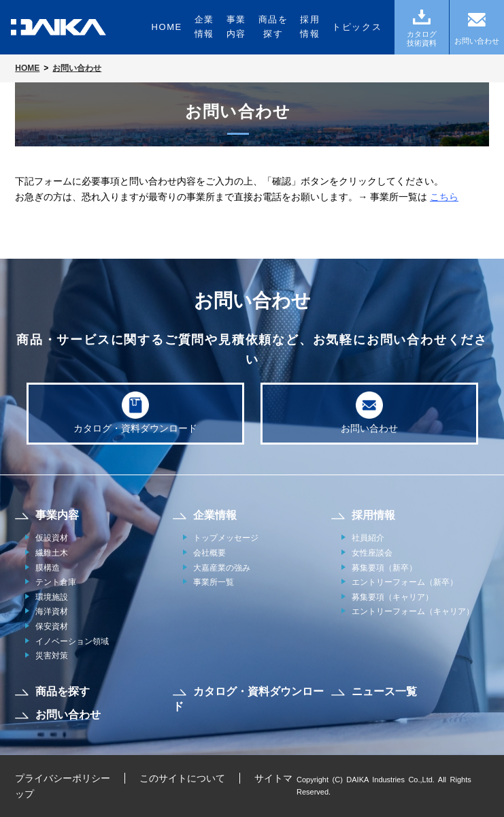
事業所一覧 (214, 582)
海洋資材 (52, 611)
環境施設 (52, 597)
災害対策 (52, 656)
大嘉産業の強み (222, 568)
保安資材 (52, 626)
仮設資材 (52, 538)
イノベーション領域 (72, 641)
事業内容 (236, 27)
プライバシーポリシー (63, 778)
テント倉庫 (56, 582)
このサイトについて (182, 778)
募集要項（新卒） (384, 568)
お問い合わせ (369, 413)
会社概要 (209, 553)
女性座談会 (372, 553)
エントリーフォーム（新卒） (405, 582)
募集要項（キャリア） (392, 597)
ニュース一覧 (384, 691)
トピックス (357, 27)
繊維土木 (52, 553)
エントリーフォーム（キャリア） (413, 611)
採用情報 (310, 27)
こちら (444, 197)
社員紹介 (368, 538)
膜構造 (48, 568)
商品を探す (273, 27)
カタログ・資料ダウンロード (135, 413)
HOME (166, 27)
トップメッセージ (226, 538)
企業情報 (204, 27)
